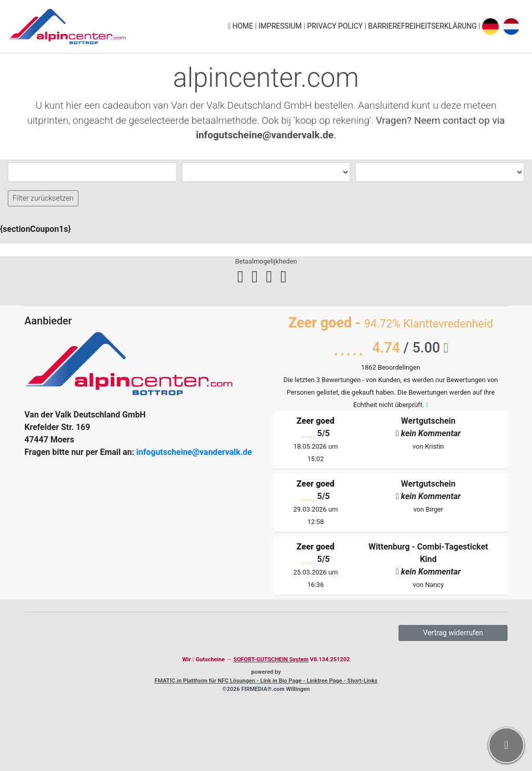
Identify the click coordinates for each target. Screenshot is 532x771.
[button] (506, 745)
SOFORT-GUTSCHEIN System (271, 659)
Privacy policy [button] (336, 26)
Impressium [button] (281, 26)
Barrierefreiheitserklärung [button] (424, 26)
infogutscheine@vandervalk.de (194, 452)
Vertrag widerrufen (453, 633)
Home (242, 26)
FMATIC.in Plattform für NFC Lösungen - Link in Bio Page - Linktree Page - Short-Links (266, 681)
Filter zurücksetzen (43, 198)
